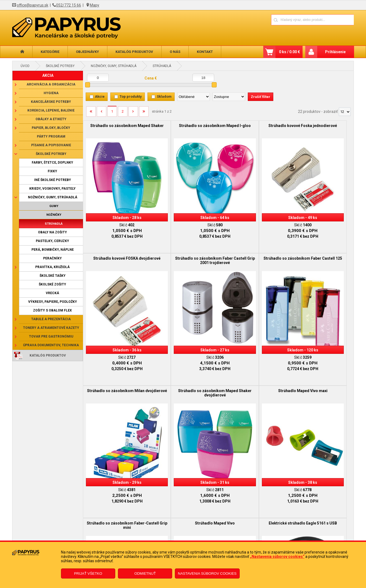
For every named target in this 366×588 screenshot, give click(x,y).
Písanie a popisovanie (51, 145)
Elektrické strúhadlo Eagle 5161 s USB (320, 363)
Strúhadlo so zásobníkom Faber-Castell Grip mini (184, 363)
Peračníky (52, 258)
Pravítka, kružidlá (52, 267)
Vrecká (52, 293)
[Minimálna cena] (98, 78)
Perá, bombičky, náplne (53, 250)
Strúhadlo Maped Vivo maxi (117, 361)
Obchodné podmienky (72, 532)
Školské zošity (52, 284)
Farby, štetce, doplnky (52, 163)
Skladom (164, 96)
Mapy (94, 5)
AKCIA (48, 75)
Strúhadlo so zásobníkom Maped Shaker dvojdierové (320, 245)
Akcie (100, 96)
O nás (175, 52)
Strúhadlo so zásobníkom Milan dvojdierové (252, 245)
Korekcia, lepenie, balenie (51, 110)
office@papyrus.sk (33, 5)
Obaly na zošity (52, 232)
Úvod (25, 66)
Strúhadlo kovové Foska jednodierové (252, 128)
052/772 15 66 (69, 5)
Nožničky (54, 215)
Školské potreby (60, 66)
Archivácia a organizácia (51, 84)
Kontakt (205, 52)
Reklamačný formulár (154, 532)
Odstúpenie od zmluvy (154, 540)
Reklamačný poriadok (71, 540)
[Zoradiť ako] (229, 97)
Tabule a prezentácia (51, 319)
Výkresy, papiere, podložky (53, 302)
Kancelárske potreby (51, 102)
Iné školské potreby (53, 180)
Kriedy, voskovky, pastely (52, 189)
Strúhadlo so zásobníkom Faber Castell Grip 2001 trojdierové (117, 245)
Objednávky (87, 52)
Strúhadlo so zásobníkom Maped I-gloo (184, 128)
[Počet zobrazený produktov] (345, 112)
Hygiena (51, 93)
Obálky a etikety (51, 119)
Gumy (54, 206)
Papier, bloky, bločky (51, 128)
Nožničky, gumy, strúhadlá (114, 66)
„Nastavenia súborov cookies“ (277, 557)
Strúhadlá (162, 66)
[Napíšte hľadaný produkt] (293, 20)
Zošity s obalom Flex (52, 310)
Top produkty (131, 96)
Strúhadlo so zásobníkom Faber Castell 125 (184, 245)
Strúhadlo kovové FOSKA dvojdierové (320, 128)
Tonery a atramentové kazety (51, 328)
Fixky (52, 171)
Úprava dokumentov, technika (51, 345)
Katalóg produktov (134, 52)
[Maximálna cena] (203, 78)
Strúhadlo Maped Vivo (252, 361)
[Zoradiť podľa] (194, 97)
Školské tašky (53, 276)
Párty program (51, 136)
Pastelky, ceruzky (52, 241)
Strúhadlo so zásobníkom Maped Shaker (117, 128)
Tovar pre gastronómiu (51, 336)
